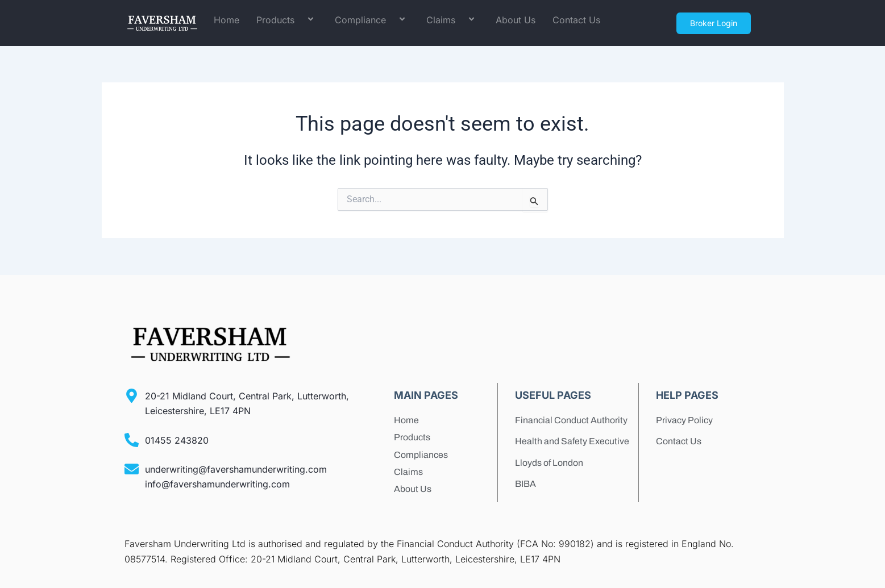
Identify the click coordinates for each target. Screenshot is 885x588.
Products (287, 20)
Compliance (372, 20)
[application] (299, 20)
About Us (516, 20)
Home (227, 20)
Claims (452, 20)
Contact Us (576, 20)
